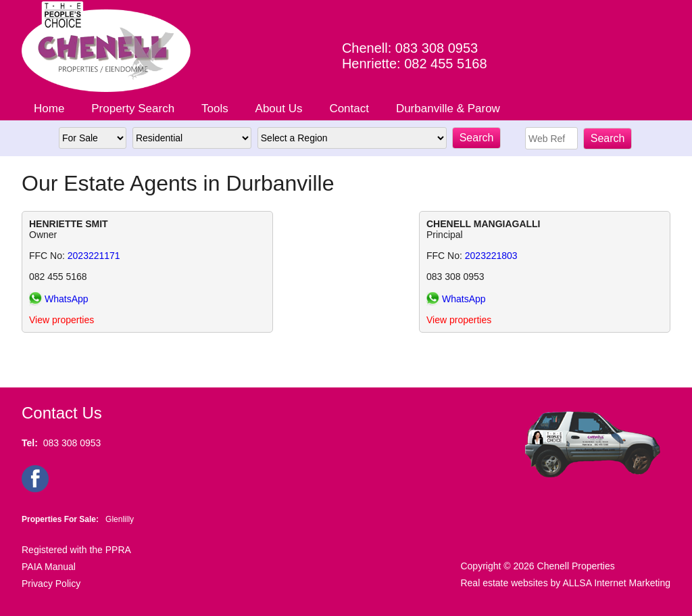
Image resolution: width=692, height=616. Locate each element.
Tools (215, 109)
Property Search (133, 109)
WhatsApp (67, 299)
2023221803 (491, 256)
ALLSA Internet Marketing (616, 583)
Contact (349, 109)
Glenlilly (120, 519)
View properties (61, 320)
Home (49, 109)
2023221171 (94, 256)
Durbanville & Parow (448, 109)
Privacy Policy (51, 584)
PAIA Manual (49, 567)
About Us (279, 109)
